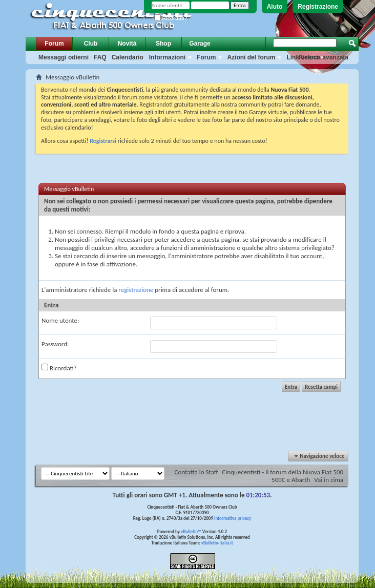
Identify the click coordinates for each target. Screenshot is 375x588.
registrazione (136, 290)
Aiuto (275, 7)
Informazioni (167, 57)
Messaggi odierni (64, 57)
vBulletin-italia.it (217, 543)
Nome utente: (60, 320)
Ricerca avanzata (324, 57)
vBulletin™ (191, 531)
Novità (127, 44)
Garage (200, 44)
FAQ (100, 57)
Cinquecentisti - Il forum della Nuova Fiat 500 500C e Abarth (283, 476)
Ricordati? (171, 18)
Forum (54, 44)
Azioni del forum (251, 57)
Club (91, 44)
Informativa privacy (233, 518)
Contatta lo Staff (196, 472)
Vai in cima (329, 480)
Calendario (128, 57)
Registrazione (318, 7)
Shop (163, 44)
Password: (55, 344)
